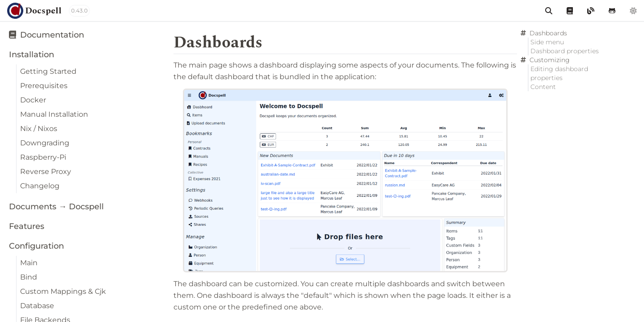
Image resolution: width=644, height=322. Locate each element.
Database (37, 306)
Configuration (36, 246)
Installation (32, 55)
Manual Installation (54, 114)
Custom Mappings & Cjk (63, 291)
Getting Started (48, 71)
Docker (33, 100)
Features (27, 226)
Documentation (47, 35)
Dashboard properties (565, 51)
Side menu (547, 42)
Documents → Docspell (56, 207)
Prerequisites (44, 86)
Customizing (550, 60)
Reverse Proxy (46, 172)
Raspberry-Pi (43, 157)
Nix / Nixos (39, 129)
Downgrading (45, 143)
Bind (29, 277)
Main (29, 263)
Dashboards (548, 33)
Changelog (40, 186)
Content (543, 87)
